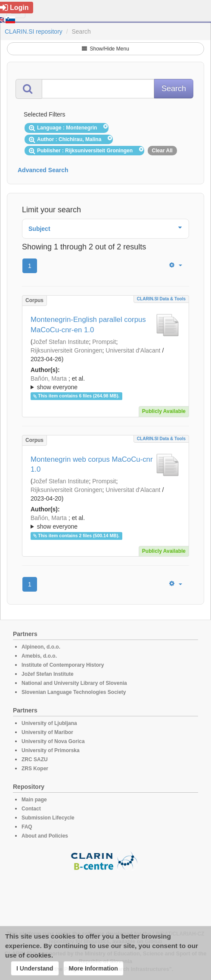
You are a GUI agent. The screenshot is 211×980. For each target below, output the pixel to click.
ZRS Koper (35, 769)
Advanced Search (43, 170)
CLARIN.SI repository (34, 32)
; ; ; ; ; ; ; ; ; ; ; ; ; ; (105, 383)
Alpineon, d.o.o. (41, 647)
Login (14, 8)
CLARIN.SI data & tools (161, 299)
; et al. (105, 383)
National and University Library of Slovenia (74, 683)
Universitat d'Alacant (133, 350)
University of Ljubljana (49, 723)
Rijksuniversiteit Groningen (67, 350)
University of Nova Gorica (53, 741)
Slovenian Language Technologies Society (74, 692)
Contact (31, 809)
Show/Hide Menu (105, 49)
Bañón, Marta (49, 378)
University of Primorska (51, 750)
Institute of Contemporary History (63, 665)
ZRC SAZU (35, 759)
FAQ (27, 827)
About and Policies (45, 836)
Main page (34, 800)
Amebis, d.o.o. (39, 656)
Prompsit (104, 342)
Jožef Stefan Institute (61, 342)
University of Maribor (47, 732)
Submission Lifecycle (48, 818)
